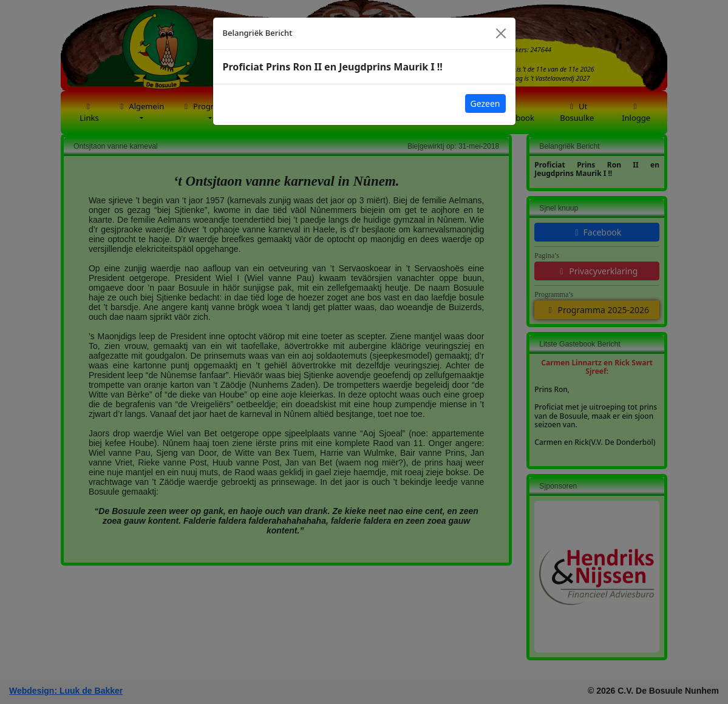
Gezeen (485, 103)
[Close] (501, 33)
